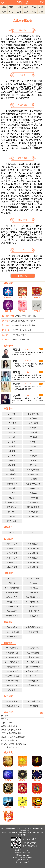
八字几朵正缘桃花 (33, 627)
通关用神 (5, 719)
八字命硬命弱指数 (33, 484)
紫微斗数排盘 (33, 414)
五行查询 (33, 583)
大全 (41, 12)
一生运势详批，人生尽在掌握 (22, 330)
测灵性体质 (12, 521)
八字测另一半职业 (33, 676)
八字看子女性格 (12, 607)
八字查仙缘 (33, 588)
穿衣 (11, 7)
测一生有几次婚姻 (12, 662)
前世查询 (12, 583)
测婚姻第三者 (12, 685)
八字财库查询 (33, 706)
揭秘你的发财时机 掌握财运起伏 (23, 321)
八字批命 (37, 311)
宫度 (12, 470)
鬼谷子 (12, 498)
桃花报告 (22, 311)
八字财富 (33, 442)
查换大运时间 (33, 502)
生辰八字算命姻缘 (12, 632)
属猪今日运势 (33, 567)
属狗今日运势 (12, 567)
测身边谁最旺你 (12, 593)
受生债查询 (12, 423)
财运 (34, 7)
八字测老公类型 (33, 662)
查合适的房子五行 (33, 602)
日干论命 (22, 807)
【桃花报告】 (6, 335)
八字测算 (8, 573)
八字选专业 (12, 579)
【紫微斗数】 (6, 330)
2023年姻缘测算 (12, 657)
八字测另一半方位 (33, 671)
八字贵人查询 (33, 616)
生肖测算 (22, 794)
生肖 (11, 12)
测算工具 (8, 753)
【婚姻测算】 (6, 325)
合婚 (41, 7)
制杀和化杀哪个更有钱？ (11, 730)
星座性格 (37, 780)
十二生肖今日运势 (12, 502)
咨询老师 (8, 346)
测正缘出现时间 (33, 507)
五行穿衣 (33, 460)
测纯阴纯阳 (33, 516)
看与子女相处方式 (12, 588)
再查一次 (23, 276)
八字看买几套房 (33, 579)
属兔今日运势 (33, 549)
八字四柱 (33, 451)
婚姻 (19, 7)
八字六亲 (12, 446)
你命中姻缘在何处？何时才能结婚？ (25, 325)
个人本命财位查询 (33, 701)
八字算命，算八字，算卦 (21, 339)
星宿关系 (33, 465)
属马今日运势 (12, 558)
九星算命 (12, 460)
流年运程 (8, 794)
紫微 (4, 12)
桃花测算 (8, 622)
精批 (34, 12)
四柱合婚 (33, 493)
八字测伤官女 (12, 627)
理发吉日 (33, 532)
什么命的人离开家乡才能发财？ (14, 737)
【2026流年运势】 (8, 316)
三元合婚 (12, 493)
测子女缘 (12, 512)
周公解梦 (37, 767)
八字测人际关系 (33, 611)
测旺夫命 (12, 690)
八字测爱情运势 (12, 671)
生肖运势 (8, 539)
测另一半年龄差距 (33, 667)
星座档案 (22, 780)
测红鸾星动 (12, 507)
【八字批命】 (6, 339)
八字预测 (33, 432)
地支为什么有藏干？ (9, 740)
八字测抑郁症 (33, 607)
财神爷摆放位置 (33, 470)
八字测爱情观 (33, 648)
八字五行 (12, 456)
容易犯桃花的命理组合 (10, 726)
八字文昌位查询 (12, 616)
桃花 (19, 12)
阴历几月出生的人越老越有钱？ (14, 744)
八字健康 (33, 446)
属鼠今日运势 (12, 544)
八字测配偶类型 (12, 653)
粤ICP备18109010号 (22, 862)
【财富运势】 (6, 321)
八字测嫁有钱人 (12, 648)
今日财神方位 (12, 474)
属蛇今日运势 (33, 553)
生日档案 (37, 807)
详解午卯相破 (7, 723)
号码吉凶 (33, 479)
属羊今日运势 (33, 558)
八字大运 (12, 428)
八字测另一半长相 (12, 667)
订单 (42, 2)
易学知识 (8, 712)
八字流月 (12, 432)
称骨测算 (8, 807)
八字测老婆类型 (33, 657)
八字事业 (12, 442)
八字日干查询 (12, 602)
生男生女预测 (33, 474)
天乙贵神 (5, 716)
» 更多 (41, 713)
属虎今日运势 (12, 549)
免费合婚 (33, 418)
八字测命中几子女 (12, 597)
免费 (26, 12)
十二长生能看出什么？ (10, 747)
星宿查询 (12, 465)
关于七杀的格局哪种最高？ (12, 733)
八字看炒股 (33, 498)
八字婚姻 (33, 437)
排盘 (4, 7)
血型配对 (8, 821)
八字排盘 (12, 414)
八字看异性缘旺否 (12, 637)
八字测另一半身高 (12, 676)
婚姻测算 (37, 297)
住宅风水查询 (12, 484)
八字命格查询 (12, 611)
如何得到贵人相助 (33, 597)
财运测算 (8, 696)
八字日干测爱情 (33, 653)
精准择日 (8, 527)
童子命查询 (33, 423)
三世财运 (22, 767)
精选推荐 (8, 409)
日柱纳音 (33, 456)
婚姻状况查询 (33, 681)
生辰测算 (8, 767)
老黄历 (12, 418)
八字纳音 (12, 488)
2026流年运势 (8, 297)
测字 (12, 479)
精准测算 (8, 283)
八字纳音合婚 (33, 488)
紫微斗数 (8, 311)
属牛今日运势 (33, 544)
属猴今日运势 (12, 563)
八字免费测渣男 (33, 685)
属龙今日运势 (12, 553)
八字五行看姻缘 (12, 681)
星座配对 (8, 780)
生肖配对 (37, 794)
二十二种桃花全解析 (19, 335)
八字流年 (33, 428)
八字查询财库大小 (12, 701)
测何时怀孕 (33, 512)
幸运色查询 (33, 593)
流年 (26, 7)
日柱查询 (12, 451)
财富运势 (22, 297)
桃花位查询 (33, 632)
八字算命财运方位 (12, 706)
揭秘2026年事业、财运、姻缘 (26, 316)
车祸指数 (12, 516)
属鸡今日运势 (33, 563)
